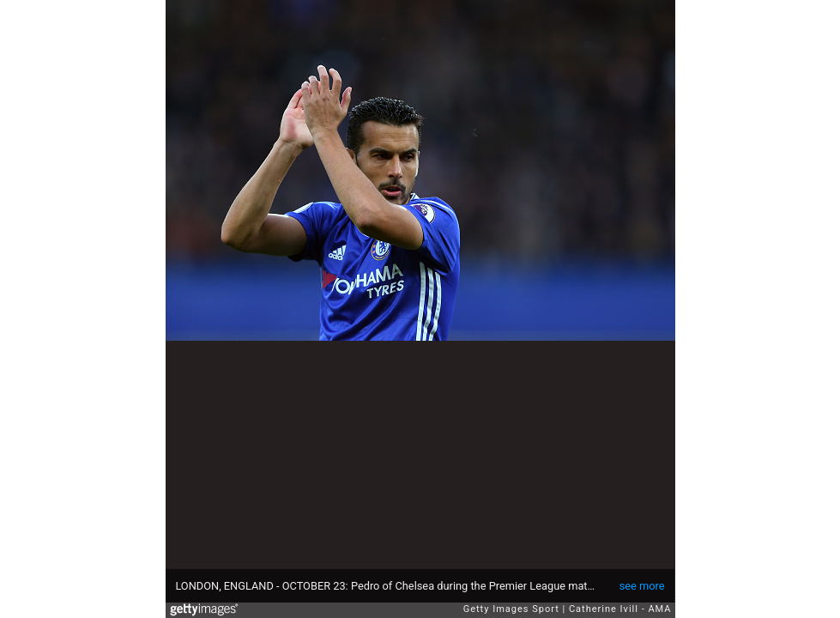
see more (642, 586)
